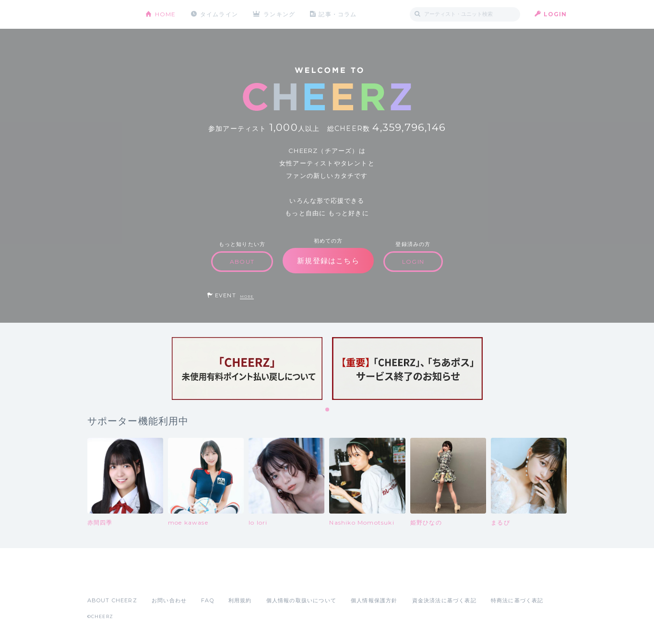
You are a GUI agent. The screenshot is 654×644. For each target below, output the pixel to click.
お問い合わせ (169, 600)
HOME (166, 14)
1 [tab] (328, 410)
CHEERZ (109, 15)
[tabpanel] (247, 369)
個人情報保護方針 (374, 600)
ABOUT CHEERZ (112, 600)
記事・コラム (338, 14)
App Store (109, 579)
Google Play (160, 579)
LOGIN (555, 14)
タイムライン (219, 14)
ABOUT (242, 262)
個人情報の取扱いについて (301, 600)
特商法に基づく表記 (517, 600)
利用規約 (240, 600)
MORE (247, 297)
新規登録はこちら (328, 261)
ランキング (279, 14)
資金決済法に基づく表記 (444, 600)
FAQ (208, 600)
